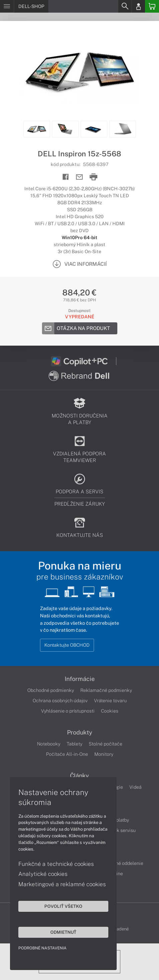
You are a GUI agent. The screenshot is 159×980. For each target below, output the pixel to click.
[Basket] (152, 6)
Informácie (80, 679)
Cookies (110, 711)
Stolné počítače (105, 744)
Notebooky (49, 744)
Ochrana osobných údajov (60, 701)
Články (79, 776)
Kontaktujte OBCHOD (67, 645)
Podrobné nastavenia (42, 948)
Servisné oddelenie (123, 863)
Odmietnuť (63, 932)
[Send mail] (79, 177)
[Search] (125, 6)
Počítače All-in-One (67, 754)
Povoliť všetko (63, 906)
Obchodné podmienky (51, 690)
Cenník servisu (120, 830)
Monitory (104, 754)
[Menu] (7, 6)
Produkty (80, 733)
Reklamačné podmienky (106, 690)
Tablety (74, 744)
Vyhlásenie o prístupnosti (68, 711)
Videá (135, 787)
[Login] (138, 6)
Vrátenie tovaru (110, 701)
